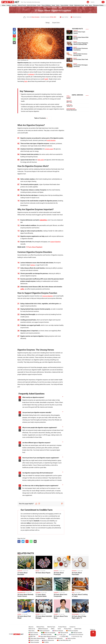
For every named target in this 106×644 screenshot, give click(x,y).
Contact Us (72, 627)
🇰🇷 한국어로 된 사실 (76, 636)
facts (26, 81)
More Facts (31, 631)
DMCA (52, 629)
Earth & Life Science (32, 6)
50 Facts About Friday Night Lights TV (79, 617)
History (58, 6)
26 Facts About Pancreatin (77, 574)
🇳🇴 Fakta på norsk (33, 635)
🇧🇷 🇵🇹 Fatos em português (48, 633)
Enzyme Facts (56, 23)
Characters (14, 6)
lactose (33, 265)
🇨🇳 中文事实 (45, 642)
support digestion (55, 242)
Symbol (68, 98)
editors (29, 523)
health (46, 79)
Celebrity (9, 6)
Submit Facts (77, 629)
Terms (59, 629)
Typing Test (70, 106)
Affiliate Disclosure (42, 629)
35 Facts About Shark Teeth (81, 59)
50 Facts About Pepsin (43, 573)
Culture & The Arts (22, 6)
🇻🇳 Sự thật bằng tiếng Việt (63, 640)
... (105, 6)
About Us (30, 627)
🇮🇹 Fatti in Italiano (33, 633)
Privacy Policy (67, 629)
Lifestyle (71, 6)
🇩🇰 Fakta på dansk (63, 633)
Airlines (4, 6)
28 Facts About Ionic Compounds (61, 595)
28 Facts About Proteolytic (59, 574)
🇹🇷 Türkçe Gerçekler (33, 642)
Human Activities (64, 6)
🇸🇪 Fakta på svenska (76, 633)
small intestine (51, 140)
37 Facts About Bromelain (22, 574)
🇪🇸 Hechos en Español (71, 631)
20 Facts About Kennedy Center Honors (25, 595)
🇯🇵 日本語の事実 (63, 636)
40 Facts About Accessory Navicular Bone (80, 55)
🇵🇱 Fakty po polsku (70, 638)
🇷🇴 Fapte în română (33, 640)
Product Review (62, 627)
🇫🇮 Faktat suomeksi (46, 635)
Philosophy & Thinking (98, 6)
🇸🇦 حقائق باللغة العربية (60, 635)
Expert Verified (65, 17)
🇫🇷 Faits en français (57, 631)
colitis (22, 289)
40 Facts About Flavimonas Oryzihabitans (81, 49)
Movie (87, 6)
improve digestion (48, 296)
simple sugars (49, 149)
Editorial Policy (40, 627)
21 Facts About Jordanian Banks (41, 595)
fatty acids (41, 160)
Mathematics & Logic (79, 6)
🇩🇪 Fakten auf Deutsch (43, 631)
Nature (90, 6)
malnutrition (43, 220)
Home (45, 7)
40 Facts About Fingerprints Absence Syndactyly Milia (81, 44)
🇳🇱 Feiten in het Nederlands (55, 638)
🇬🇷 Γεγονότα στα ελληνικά (75, 635)
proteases (31, 74)
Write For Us (31, 629)
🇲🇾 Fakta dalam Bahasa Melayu (36, 638)
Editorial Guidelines (77, 17)
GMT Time (69, 102)
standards (37, 521)
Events (39, 6)
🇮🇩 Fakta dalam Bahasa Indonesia (47, 636)
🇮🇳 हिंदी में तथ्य (31, 636)
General (53, 6)
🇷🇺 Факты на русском (47, 640)
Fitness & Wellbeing (46, 6)
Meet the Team (51, 627)
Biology (60, 7)
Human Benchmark (72, 110)
